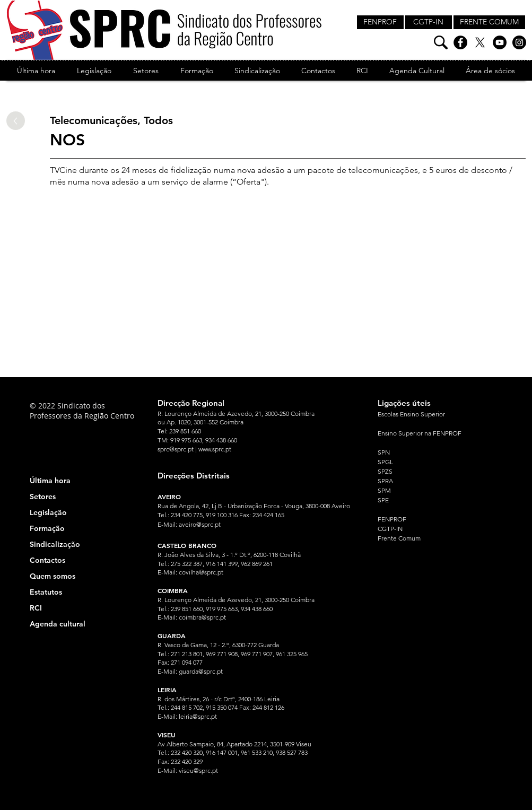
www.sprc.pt (215, 449)
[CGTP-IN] (429, 22)
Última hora (50, 481)
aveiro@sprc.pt (200, 524)
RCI (36, 608)
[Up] (16, 121)
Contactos (47, 560)
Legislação (48, 512)
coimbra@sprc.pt (202, 617)
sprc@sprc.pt (176, 449)
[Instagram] (519, 42)
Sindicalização (55, 544)
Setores (43, 497)
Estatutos (46, 592)
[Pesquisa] (441, 42)
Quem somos (53, 576)
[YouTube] (500, 42)
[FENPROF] (380, 22)
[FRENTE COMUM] (489, 22)
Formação (47, 528)
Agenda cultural (58, 624)
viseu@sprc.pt (198, 770)
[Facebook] (460, 42)
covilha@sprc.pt (201, 572)
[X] (480, 42)
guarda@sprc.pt (201, 671)
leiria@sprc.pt (198, 716)
